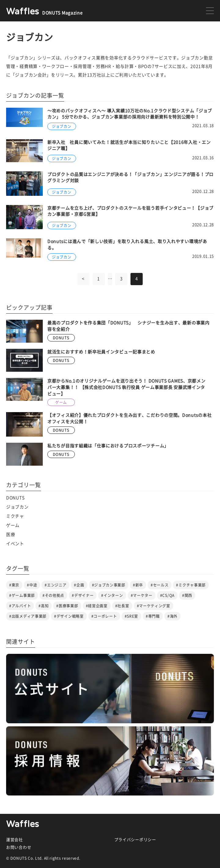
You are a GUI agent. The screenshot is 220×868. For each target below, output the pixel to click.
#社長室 (122, 606)
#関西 (187, 595)
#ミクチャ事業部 (191, 585)
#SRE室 (132, 616)
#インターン (112, 595)
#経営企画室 (97, 606)
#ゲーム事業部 (22, 595)
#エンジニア (55, 585)
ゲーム (13, 525)
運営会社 (15, 840)
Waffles (23, 824)
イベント (15, 544)
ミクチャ (15, 516)
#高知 (44, 606)
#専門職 (153, 616)
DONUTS (15, 498)
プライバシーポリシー (135, 840)
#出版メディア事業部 (28, 616)
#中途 (32, 585)
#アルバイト (20, 606)
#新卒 (138, 585)
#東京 (14, 585)
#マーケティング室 (154, 606)
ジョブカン (17, 507)
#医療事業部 (67, 606)
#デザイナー (83, 595)
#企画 (79, 585)
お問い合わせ (19, 847)
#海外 (172, 616)
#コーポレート (104, 616)
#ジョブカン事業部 (109, 585)
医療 (11, 535)
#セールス (160, 585)
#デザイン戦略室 (69, 616)
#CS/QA (167, 595)
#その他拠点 (53, 595)
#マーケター (142, 595)
